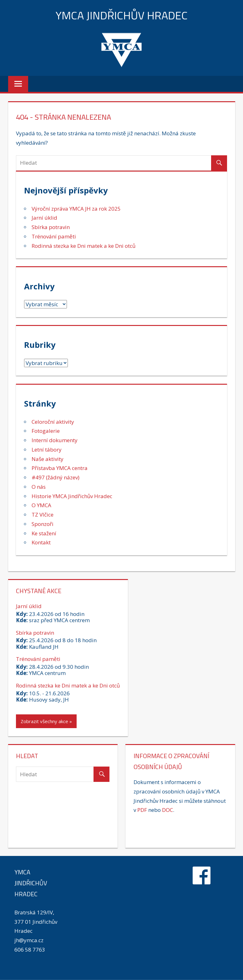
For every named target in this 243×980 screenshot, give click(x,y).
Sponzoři (43, 524)
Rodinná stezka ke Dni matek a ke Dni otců (84, 246)
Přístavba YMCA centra (60, 468)
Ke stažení (44, 533)
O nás (39, 487)
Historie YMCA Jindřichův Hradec (72, 496)
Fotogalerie (46, 431)
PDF (142, 810)
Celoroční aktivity (53, 422)
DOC (167, 810)
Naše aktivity (48, 459)
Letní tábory (47, 450)
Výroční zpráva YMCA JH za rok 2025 (76, 209)
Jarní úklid (44, 218)
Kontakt (41, 542)
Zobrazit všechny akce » (46, 721)
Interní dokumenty (55, 440)
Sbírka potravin (51, 227)
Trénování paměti (54, 236)
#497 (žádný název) (56, 477)
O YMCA (41, 505)
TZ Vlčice (43, 515)
